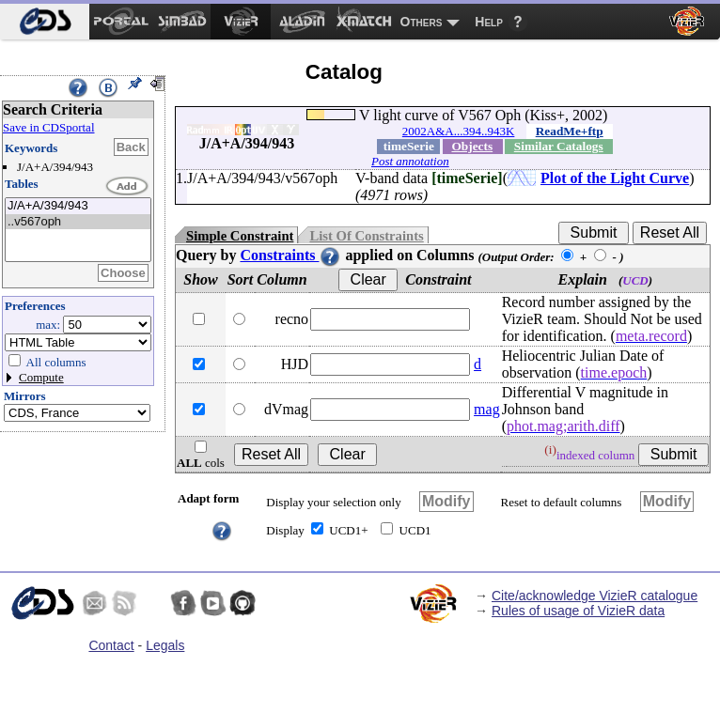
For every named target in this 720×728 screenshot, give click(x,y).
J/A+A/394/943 (78, 206)
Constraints (290, 255)
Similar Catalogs (559, 146)
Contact (111, 645)
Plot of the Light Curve (615, 178)
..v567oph (78, 222)
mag (487, 409)
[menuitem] (45, 22)
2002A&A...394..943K (459, 131)
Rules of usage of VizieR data (578, 611)
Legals (165, 645)
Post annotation (410, 161)
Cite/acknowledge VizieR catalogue (595, 596)
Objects (472, 146)
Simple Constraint (240, 236)
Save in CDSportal (49, 127)
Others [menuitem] (422, 22)
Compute (41, 377)
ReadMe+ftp (570, 131)
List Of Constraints (366, 236)
